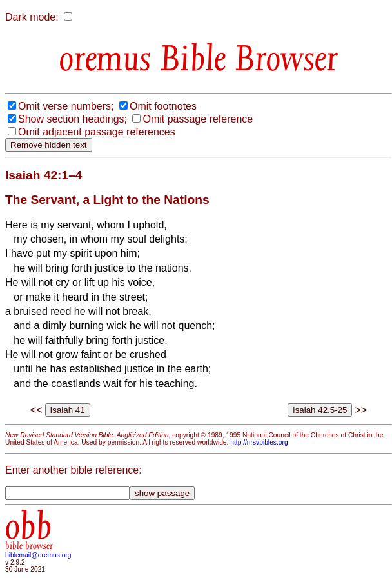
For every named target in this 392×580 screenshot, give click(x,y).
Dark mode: (32, 17)
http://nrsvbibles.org (259, 442)
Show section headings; (73, 119)
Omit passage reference (198, 119)
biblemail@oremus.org (38, 555)
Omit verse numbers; (66, 106)
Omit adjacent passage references (97, 132)
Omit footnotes (163, 106)
